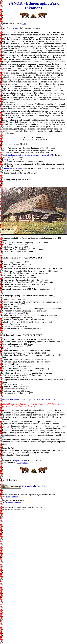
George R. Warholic (20, 460)
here (24, 24)
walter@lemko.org (12, 497)
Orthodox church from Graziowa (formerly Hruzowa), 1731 (30, 155)
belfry (6, 159)
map (17, 28)
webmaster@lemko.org (14, 503)
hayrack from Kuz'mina (13, 313)
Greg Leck (23, 463)
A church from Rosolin (13, 168)
